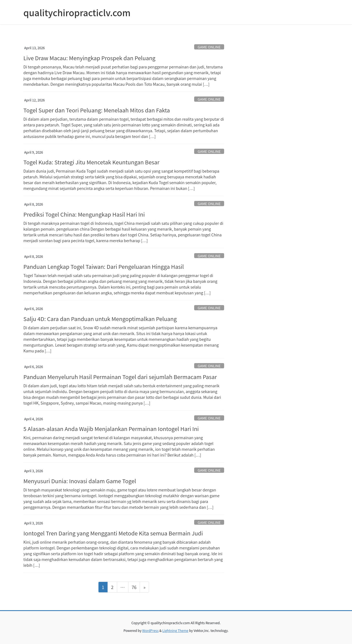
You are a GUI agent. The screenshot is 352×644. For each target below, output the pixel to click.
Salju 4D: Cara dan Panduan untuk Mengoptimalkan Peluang (100, 319)
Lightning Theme (175, 630)
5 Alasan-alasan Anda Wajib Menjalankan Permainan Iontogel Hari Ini (111, 429)
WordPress (150, 630)
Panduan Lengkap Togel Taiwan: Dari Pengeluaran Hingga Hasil (104, 266)
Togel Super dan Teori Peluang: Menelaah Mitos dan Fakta (97, 110)
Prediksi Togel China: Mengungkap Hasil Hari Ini (84, 214)
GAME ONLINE (209, 47)
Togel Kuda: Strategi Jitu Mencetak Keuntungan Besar (91, 162)
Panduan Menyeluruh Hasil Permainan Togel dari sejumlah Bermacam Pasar (120, 377)
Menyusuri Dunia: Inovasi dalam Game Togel (80, 481)
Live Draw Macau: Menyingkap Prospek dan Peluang (89, 58)
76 (136, 587)
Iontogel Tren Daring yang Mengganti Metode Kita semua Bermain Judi (113, 533)
